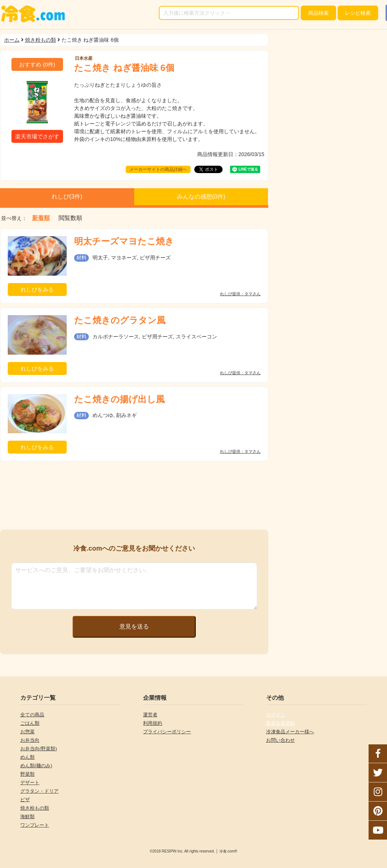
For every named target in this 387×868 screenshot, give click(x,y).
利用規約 (153, 723)
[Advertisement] (134, 495)
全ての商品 (32, 715)
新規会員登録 (280, 723)
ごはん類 (30, 723)
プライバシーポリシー (167, 732)
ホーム (12, 40)
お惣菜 (27, 732)
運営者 (150, 715)
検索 (318, 13)
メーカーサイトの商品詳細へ (158, 169)
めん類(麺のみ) (36, 766)
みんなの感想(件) (201, 197)
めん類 (27, 757)
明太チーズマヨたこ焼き (124, 241)
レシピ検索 (358, 13)
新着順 (41, 218)
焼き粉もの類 (41, 40)
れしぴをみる (37, 290)
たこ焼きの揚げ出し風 (119, 399)
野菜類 (27, 774)
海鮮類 (27, 817)
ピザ (25, 800)
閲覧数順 (70, 218)
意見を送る (134, 626)
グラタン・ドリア (39, 791)
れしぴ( (67, 197)
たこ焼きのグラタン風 (120, 320)
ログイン (276, 715)
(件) (37, 64)
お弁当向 (30, 740)
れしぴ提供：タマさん (240, 294)
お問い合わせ (280, 740)
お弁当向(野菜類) (39, 749)
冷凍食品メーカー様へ (290, 732)
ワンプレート (35, 825)
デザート (30, 783)
